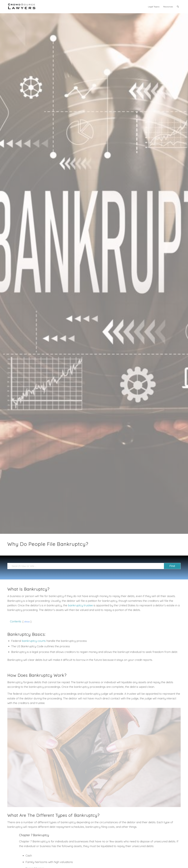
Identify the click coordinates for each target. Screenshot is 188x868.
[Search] (178, 7)
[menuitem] (154, 7)
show (27, 622)
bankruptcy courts (34, 641)
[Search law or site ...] (94, 566)
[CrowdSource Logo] (22, 7)
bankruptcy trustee (80, 605)
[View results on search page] (172, 566)
